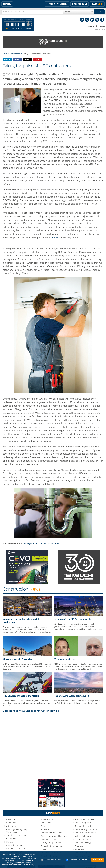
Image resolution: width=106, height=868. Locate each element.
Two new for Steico (65, 659)
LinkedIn (92, 20)
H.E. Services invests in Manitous (21, 696)
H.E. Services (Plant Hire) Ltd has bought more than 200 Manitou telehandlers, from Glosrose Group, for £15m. (27, 703)
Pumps (44, 826)
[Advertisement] (53, 745)
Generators (46, 823)
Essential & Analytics (52, 860)
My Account (81, 4)
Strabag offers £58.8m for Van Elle (73, 619)
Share (6, 59)
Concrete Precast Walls (86, 833)
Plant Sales (11, 823)
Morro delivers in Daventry (17, 659)
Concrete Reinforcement (52, 846)
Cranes (10, 842)
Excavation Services (15, 845)
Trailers (44, 849)
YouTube (97, 20)
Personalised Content (77, 860)
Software (45, 829)
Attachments (12, 826)
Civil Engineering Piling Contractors (17, 831)
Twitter (87, 20)
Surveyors (79, 846)
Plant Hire (11, 819)
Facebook (102, 20)
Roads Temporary (83, 823)
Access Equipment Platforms (54, 836)
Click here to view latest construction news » (31, 711)
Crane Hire (11, 838)
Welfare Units (47, 819)
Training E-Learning (84, 826)
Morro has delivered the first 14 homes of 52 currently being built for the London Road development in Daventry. (27, 666)
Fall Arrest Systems (84, 839)
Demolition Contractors (51, 833)
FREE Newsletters (58, 4)
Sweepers (79, 849)
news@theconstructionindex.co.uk (41, 544)
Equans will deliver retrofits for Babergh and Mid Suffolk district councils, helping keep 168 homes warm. (78, 702)
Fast (98, 4)
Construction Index (18, 24)
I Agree (98, 860)
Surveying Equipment (51, 843)
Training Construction (16, 835)
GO (100, 12)
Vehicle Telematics (84, 836)
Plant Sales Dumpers (85, 819)
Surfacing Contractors (16, 849)
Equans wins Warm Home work (72, 696)
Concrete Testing (83, 843)
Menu (8, 4)
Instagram (82, 20)
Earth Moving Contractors (87, 829)
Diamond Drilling (49, 839)
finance (55, 238)
